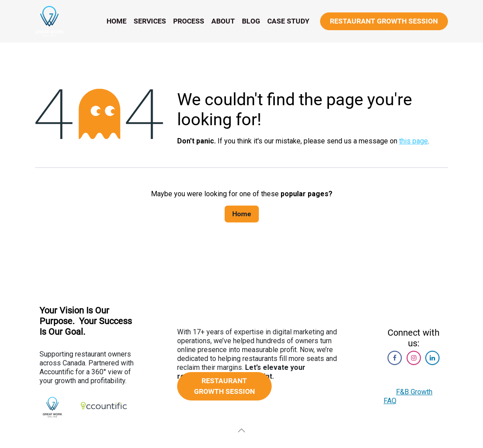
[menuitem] (117, 21)
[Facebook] (395, 358)
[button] (241, 430)
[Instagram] (414, 358)
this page (414, 141)
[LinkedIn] (432, 358)
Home (242, 214)
